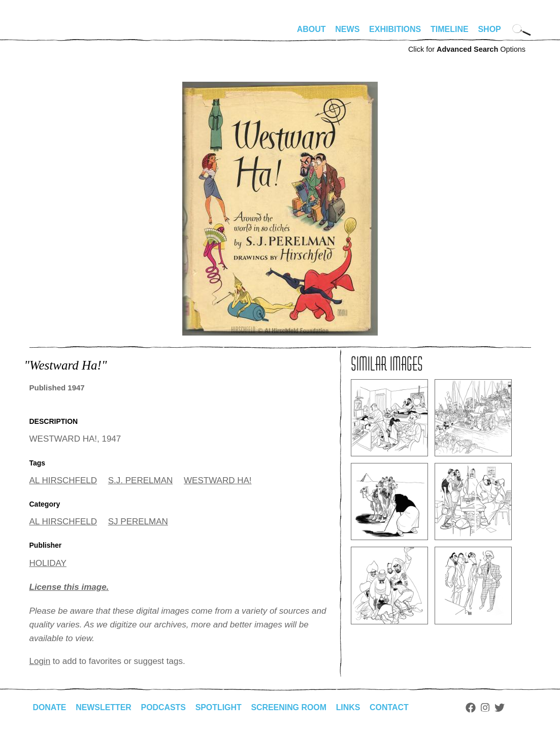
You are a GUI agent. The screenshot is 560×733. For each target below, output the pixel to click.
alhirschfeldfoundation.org (60, 34)
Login (40, 661)
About (311, 29)
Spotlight (219, 707)
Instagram (487, 708)
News (347, 29)
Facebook (473, 708)
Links (350, 707)
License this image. (69, 587)
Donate (50, 707)
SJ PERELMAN (138, 522)
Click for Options (467, 49)
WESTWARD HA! (218, 480)
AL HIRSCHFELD (63, 480)
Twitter (501, 708)
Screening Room (290, 707)
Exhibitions (395, 29)
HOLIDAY (48, 563)
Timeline (450, 29)
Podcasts (164, 707)
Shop (489, 29)
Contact (391, 707)
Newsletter (104, 707)
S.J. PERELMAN (141, 480)
